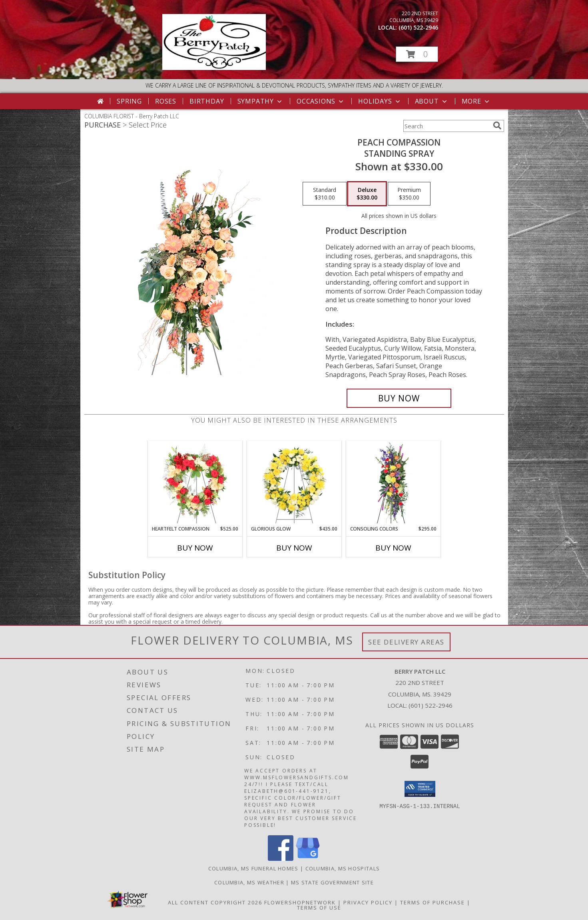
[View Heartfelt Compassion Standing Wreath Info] (195, 483)
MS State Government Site (332, 882)
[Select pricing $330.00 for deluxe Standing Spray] (367, 194)
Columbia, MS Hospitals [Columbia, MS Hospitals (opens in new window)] (343, 868)
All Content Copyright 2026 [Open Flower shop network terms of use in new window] (215, 902)
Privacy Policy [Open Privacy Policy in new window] (368, 902)
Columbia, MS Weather (249, 882)
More (476, 101)
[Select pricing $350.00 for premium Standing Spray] (409, 194)
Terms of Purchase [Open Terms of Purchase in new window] (433, 902)
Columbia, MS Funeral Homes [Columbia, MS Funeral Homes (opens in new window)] (253, 868)
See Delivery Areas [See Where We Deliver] (406, 642)
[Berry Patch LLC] (214, 68)
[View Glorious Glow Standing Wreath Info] (294, 483)
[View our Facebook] (281, 859)
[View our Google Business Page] (308, 859)
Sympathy (260, 101)
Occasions (321, 101)
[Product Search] (446, 126)
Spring (129, 101)
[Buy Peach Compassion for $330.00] (399, 398)
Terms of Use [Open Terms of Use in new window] (319, 908)
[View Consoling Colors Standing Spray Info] (393, 483)
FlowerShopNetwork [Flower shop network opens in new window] (300, 902)
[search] (497, 126)
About (432, 101)
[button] (417, 54)
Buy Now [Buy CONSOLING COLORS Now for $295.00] (393, 548)
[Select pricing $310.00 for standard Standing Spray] (325, 194)
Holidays (380, 101)
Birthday (207, 101)
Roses (166, 101)
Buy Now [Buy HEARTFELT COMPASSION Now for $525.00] (195, 548)
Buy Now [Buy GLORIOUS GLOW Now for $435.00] (294, 548)
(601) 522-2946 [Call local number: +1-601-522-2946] (418, 27)
